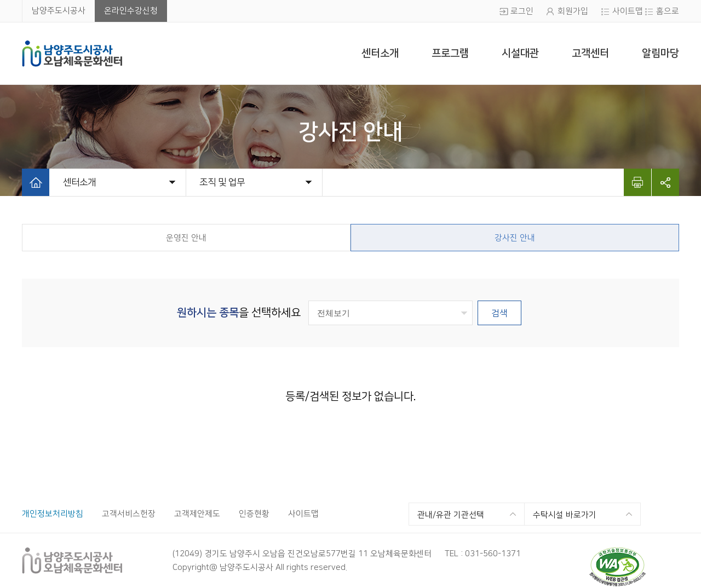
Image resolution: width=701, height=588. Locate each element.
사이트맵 (628, 11)
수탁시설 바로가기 (565, 515)
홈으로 (668, 11)
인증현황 (254, 514)
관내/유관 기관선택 (451, 515)
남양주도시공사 (59, 11)
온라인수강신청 (131, 11)
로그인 (522, 11)
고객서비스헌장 (129, 514)
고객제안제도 (197, 514)
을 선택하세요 (239, 313)
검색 (499, 313)
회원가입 (573, 11)
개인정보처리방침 (53, 514)
